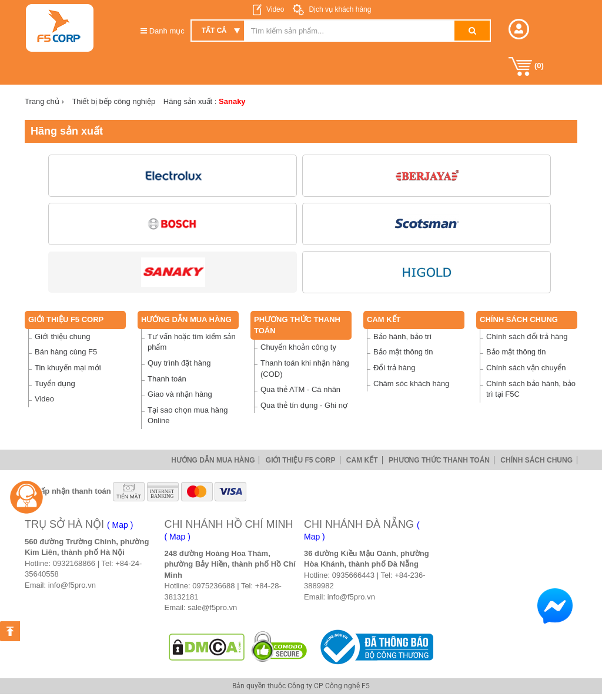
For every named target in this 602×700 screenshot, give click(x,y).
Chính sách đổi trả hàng (527, 336)
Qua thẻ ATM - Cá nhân (300, 389)
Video (275, 9)
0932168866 (74, 563)
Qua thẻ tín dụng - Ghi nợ (304, 405)
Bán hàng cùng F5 (66, 352)
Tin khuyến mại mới (68, 368)
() (526, 66)
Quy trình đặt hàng (179, 363)
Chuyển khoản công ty (298, 347)
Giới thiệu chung (63, 336)
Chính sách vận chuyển (526, 368)
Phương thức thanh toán (439, 460)
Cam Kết (384, 319)
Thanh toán (167, 379)
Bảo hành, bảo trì (402, 336)
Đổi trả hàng (394, 368)
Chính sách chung (519, 319)
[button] (519, 29)
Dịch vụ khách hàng (339, 9)
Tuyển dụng (55, 384)
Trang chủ (44, 101)
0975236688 (213, 586)
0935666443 (353, 575)
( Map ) (120, 525)
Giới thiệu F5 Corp (66, 319)
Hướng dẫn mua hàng (186, 319)
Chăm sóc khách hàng (411, 384)
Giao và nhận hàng (180, 394)
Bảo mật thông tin (403, 352)
